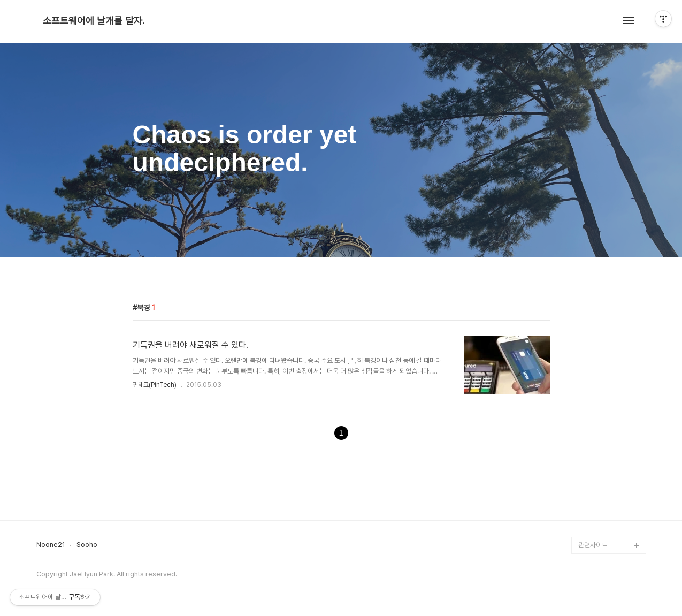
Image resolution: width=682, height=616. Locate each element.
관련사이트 (593, 545)
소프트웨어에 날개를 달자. (94, 21)
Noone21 (51, 545)
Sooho (87, 545)
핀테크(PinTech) (155, 385)
